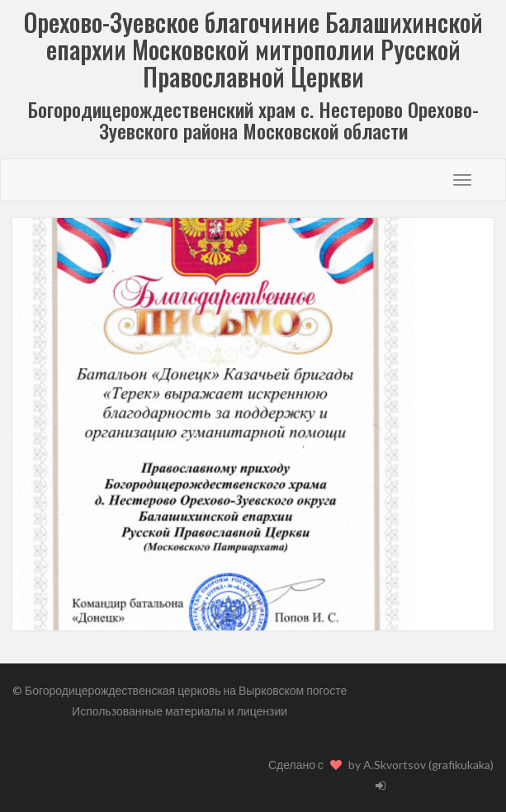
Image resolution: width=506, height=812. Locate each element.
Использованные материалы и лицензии (180, 711)
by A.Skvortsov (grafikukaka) (421, 765)
